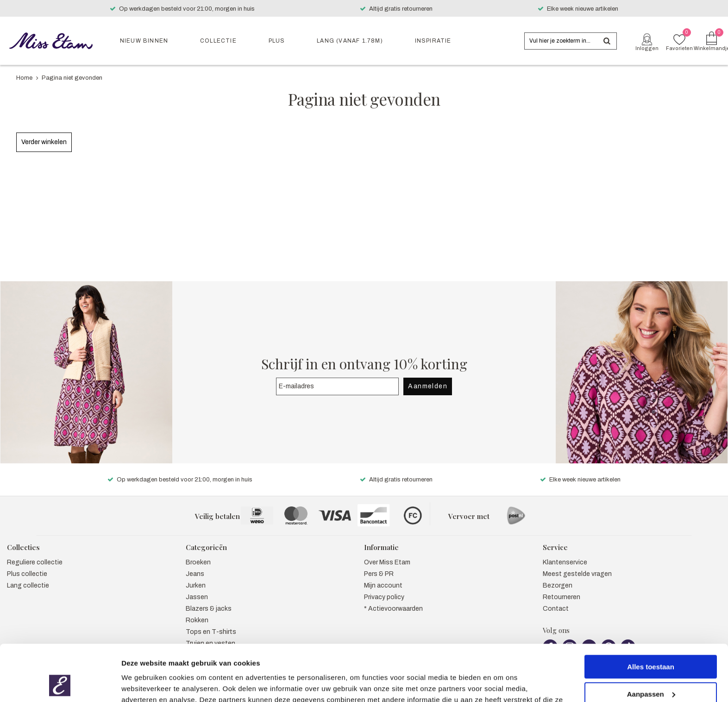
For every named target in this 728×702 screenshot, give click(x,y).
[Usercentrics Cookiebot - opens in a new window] (60, 684)
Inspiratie (433, 41)
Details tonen (143, 684)
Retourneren (562, 587)
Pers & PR (379, 564)
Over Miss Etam (387, 553)
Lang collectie (28, 576)
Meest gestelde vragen (577, 564)
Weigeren (650, 668)
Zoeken (607, 41)
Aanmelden (428, 376)
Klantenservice (565, 553)
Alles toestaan (651, 614)
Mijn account (383, 576)
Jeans (195, 564)
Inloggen (647, 48)
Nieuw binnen (144, 41)
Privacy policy (384, 587)
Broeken (198, 553)
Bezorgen (558, 576)
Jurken (196, 576)
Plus (277, 41)
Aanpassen (651, 641)
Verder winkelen (44, 142)
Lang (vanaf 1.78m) (350, 41)
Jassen (197, 587)
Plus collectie (27, 564)
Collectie (218, 41)
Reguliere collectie (35, 553)
